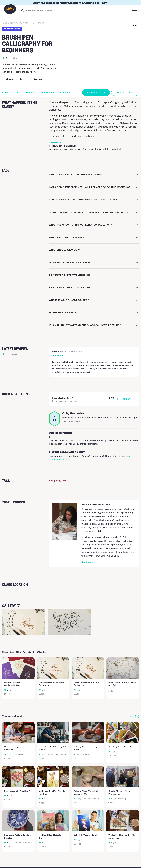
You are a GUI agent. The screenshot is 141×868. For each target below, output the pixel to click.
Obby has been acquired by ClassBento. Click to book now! (71, 3)
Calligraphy (55, 481)
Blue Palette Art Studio (96, 504)
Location (65, 92)
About (5, 92)
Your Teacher (48, 92)
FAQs (17, 92)
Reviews (30, 92)
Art (64, 481)
